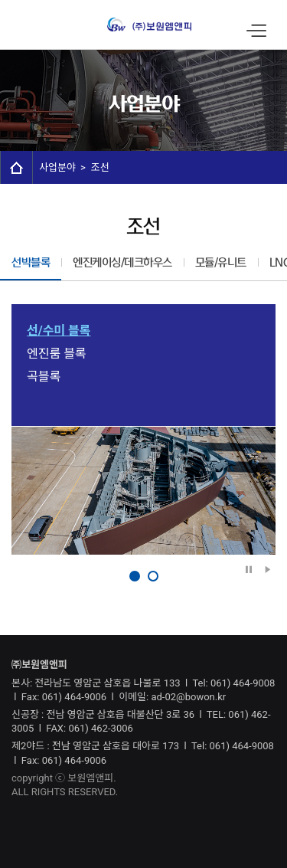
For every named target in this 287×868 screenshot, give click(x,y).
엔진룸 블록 (57, 354)
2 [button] (153, 576)
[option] (143, 491)
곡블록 (44, 377)
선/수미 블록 (59, 331)
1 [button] (135, 576)
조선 (100, 167)
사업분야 (57, 167)
